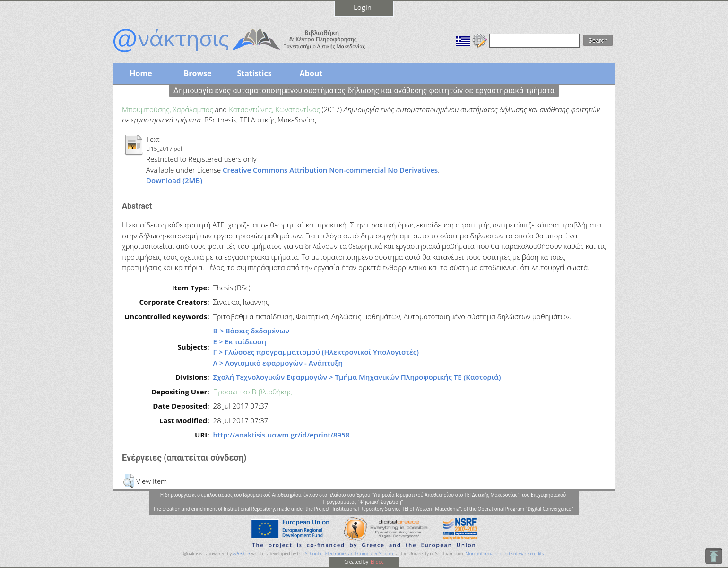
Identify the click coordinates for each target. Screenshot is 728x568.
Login (363, 7)
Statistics (254, 73)
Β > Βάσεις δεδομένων (251, 331)
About (311, 73)
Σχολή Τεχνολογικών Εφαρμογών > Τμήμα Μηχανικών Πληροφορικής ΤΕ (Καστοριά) (357, 377)
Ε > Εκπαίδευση (240, 341)
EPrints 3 (242, 554)
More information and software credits (504, 554)
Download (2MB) (174, 180)
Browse (197, 73)
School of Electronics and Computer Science (350, 554)
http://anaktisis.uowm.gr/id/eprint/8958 (282, 435)
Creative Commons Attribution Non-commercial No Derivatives (330, 170)
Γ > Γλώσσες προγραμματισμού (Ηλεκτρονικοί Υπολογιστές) (316, 352)
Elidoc (377, 562)
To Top (714, 556)
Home (141, 73)
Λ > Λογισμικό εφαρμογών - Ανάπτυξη (278, 363)
